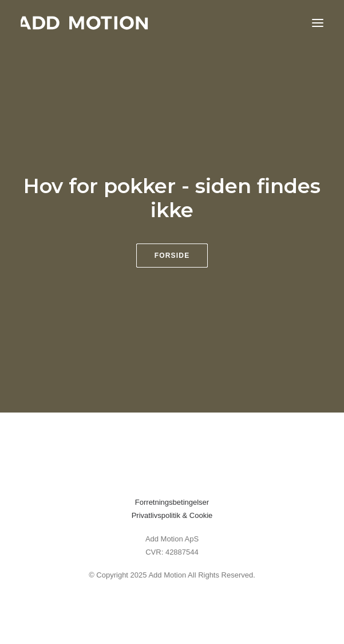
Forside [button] (172, 256)
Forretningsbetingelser (172, 502)
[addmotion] (84, 23)
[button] (318, 23)
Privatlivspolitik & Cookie (172, 515)
